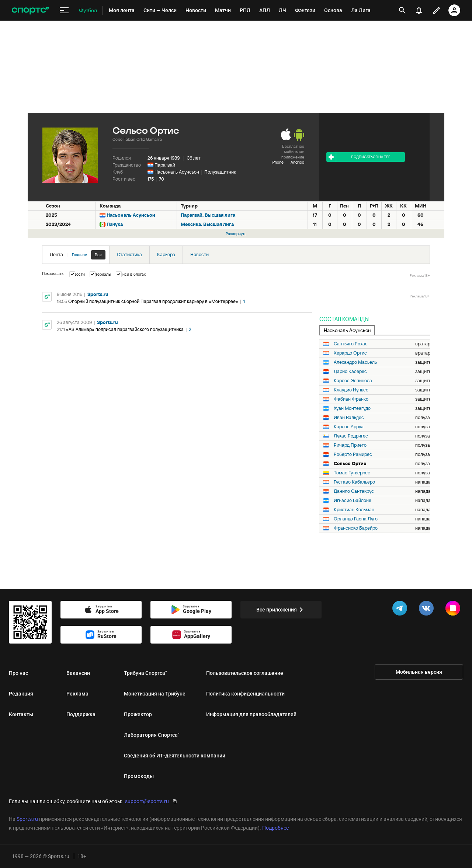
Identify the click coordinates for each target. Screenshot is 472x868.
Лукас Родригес (351, 436)
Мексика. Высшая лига (207, 224)
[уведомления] (419, 10)
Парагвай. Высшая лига (208, 215)
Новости (199, 255)
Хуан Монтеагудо (352, 408)
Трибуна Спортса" (145, 673)
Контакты (21, 714)
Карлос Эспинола (353, 381)
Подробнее (275, 828)
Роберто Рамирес (353, 454)
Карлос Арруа (349, 427)
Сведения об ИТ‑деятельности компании (175, 756)
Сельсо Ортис (350, 464)
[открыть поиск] (402, 10)
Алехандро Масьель (355, 362)
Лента (78, 255)
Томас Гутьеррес (352, 473)
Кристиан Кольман (354, 510)
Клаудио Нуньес (351, 390)
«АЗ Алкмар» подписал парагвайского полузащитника (125, 329)
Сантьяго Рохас (351, 344)
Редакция (21, 694)
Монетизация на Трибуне (155, 694)
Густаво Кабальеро (354, 482)
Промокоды (139, 776)
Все (98, 255)
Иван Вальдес (349, 418)
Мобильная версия (419, 672)
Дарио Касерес (350, 372)
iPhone (278, 162)
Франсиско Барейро (356, 528)
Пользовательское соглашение (245, 673)
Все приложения (281, 610)
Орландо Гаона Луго (356, 519)
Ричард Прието (350, 445)
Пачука (115, 224)
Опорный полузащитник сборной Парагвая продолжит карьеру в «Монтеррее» (153, 301)
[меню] (64, 11)
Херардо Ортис (350, 353)
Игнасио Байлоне (353, 501)
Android (297, 162)
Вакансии (78, 673)
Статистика (129, 255)
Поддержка (81, 714)
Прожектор (138, 714)
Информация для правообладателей (251, 714)
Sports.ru (98, 294)
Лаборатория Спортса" (152, 735)
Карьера (166, 255)
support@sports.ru (147, 801)
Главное (79, 255)
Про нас (18, 673)
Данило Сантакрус (354, 491)
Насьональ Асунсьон (177, 172)
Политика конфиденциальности (245, 694)
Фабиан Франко (351, 399)
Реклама (77, 694)
